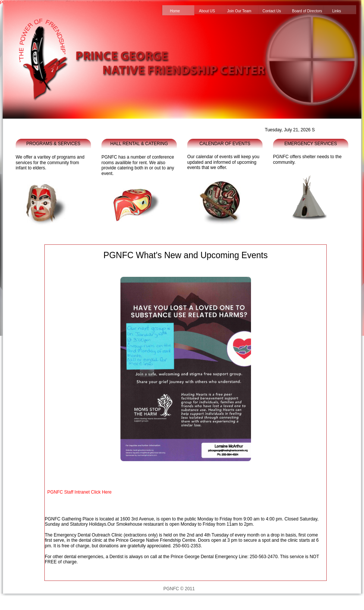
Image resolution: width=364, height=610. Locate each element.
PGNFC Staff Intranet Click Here (80, 492)
